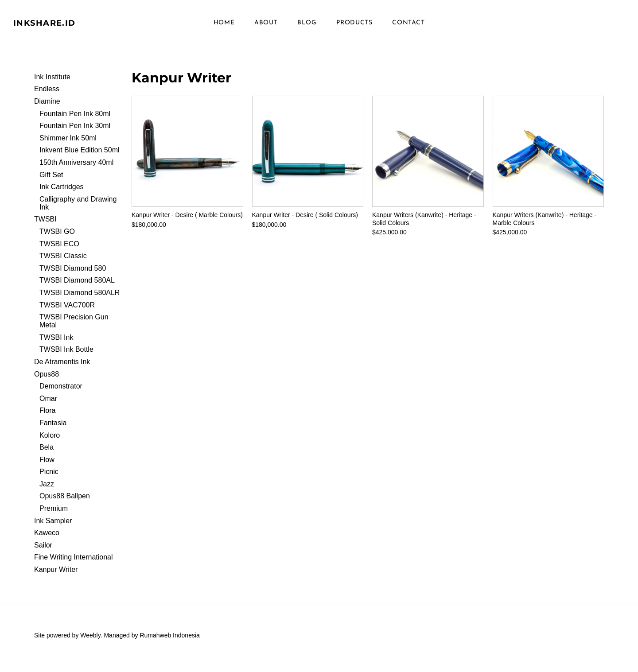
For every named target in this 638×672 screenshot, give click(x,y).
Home (224, 26)
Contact (408, 26)
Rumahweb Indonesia (169, 642)
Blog (307, 26)
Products (354, 26)
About (266, 26)
